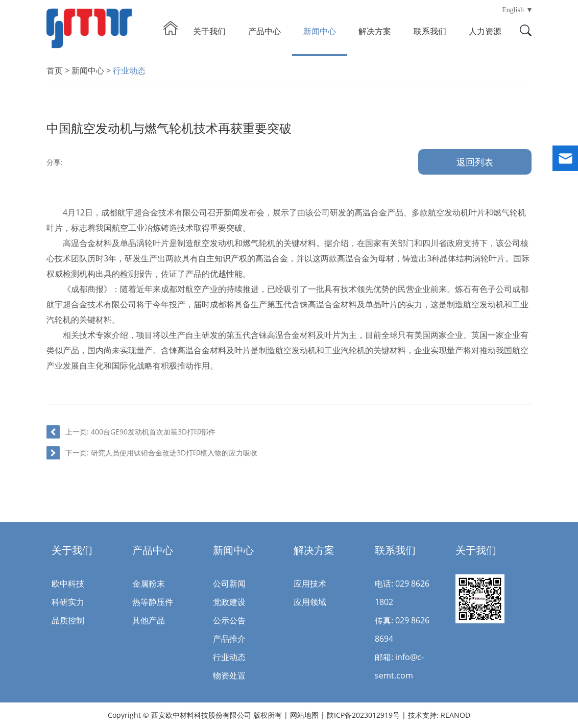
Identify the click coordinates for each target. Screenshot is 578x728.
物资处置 (229, 675)
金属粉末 (149, 584)
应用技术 (310, 584)
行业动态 (129, 70)
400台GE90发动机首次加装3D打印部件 (153, 432)
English (513, 10)
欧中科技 (68, 584)
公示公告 (229, 620)
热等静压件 (153, 602)
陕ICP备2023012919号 (364, 715)
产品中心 (264, 31)
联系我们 (430, 31)
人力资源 (485, 31)
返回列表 (475, 162)
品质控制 (68, 620)
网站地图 (304, 715)
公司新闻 (229, 584)
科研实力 (68, 602)
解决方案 (375, 31)
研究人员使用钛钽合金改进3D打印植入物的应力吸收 (174, 453)
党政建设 (229, 602)
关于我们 (209, 31)
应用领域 (310, 602)
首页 (55, 70)
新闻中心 (320, 31)
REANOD (455, 715)
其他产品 (149, 620)
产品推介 (229, 639)
